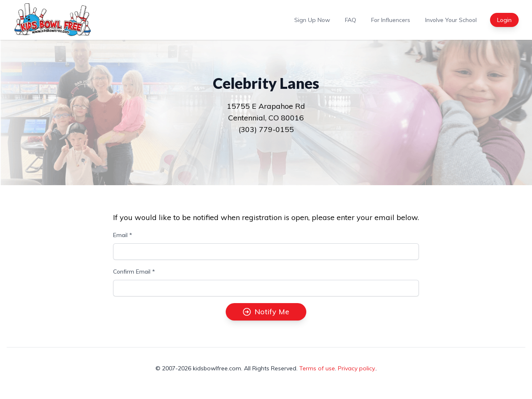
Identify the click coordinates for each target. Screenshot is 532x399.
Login (504, 20)
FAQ (351, 20)
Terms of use (317, 368)
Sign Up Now (312, 20)
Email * (123, 235)
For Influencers (391, 20)
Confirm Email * (134, 272)
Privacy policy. (357, 368)
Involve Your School (451, 20)
